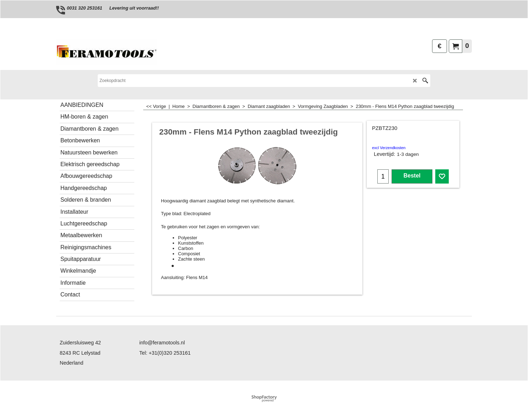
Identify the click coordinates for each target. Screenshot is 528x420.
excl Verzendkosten (389, 148)
